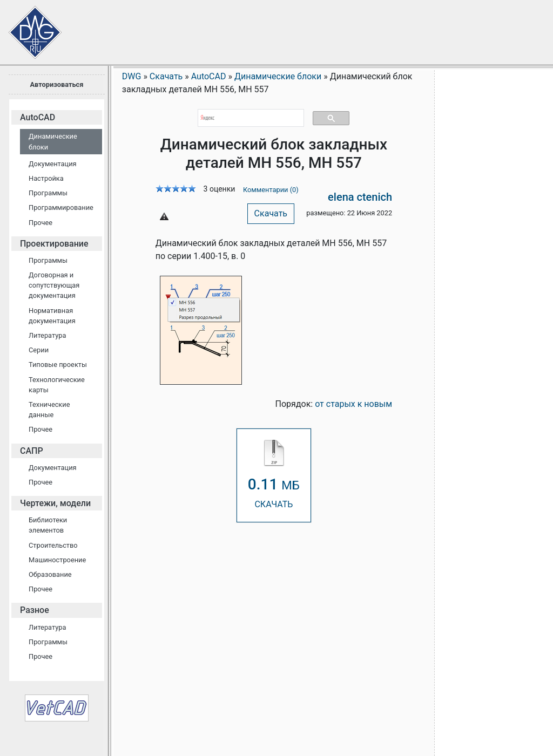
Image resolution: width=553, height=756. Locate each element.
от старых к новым (353, 404)
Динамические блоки (53, 141)
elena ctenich (360, 197)
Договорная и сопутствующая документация (54, 285)
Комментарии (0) (271, 190)
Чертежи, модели (55, 503)
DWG (132, 76)
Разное (35, 610)
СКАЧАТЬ (274, 475)
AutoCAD (38, 117)
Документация (53, 164)
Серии (39, 350)
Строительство (53, 545)
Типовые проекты (58, 365)
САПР (32, 451)
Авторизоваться (56, 84)
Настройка (46, 178)
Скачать (271, 213)
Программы (48, 193)
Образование (50, 574)
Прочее (41, 223)
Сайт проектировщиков (27, 27)
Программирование (61, 207)
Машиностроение (57, 560)
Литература (47, 335)
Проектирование (54, 244)
